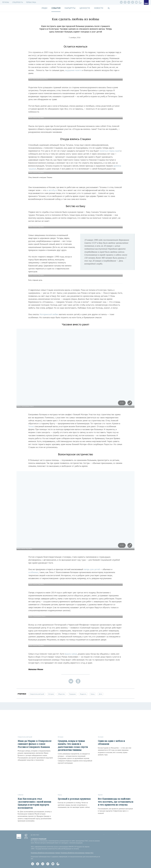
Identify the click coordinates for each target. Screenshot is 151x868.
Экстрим (101, 737)
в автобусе (52, 190)
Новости (99, 8)
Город (93, 694)
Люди (44, 8)
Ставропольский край (37, 694)
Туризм (100, 795)
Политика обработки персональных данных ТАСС (77, 853)
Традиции (72, 694)
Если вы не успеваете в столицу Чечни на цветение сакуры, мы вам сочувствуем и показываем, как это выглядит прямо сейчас (74, 805)
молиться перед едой (110, 151)
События (56, 8)
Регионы (6, 2)
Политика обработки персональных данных (45, 853)
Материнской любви (49, 314)
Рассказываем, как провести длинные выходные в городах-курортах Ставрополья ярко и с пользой (115, 811)
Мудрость (83, 694)
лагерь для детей (92, 569)
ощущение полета (73, 70)
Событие (21, 795)
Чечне (31, 426)
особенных (33, 572)
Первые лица (31, 2)
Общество (61, 694)
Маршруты (70, 8)
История (51, 694)
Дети (100, 694)
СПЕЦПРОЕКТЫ (18, 2)
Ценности (85, 8)
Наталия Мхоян (36, 669)
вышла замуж (71, 654)
